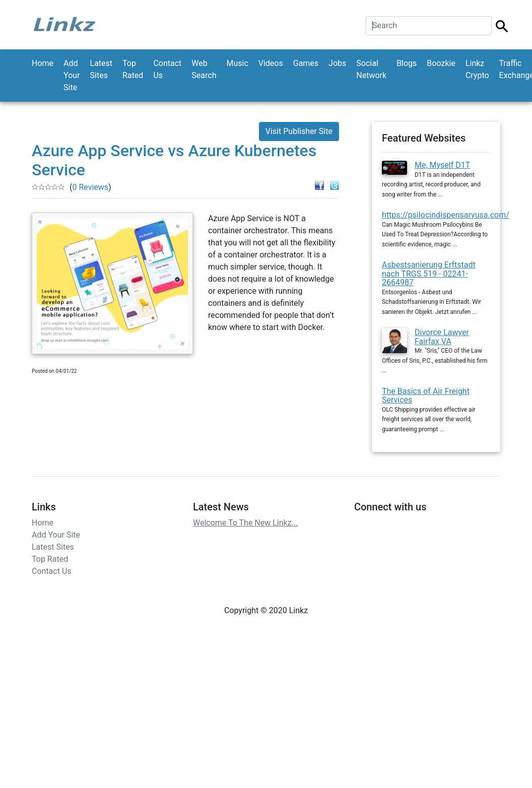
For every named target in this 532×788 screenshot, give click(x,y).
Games (306, 63)
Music (237, 63)
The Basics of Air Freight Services (426, 396)
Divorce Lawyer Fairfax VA (442, 337)
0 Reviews (90, 187)
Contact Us (167, 69)
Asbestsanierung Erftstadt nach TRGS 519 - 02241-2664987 (429, 274)
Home (43, 63)
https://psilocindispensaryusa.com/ (446, 215)
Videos (271, 63)
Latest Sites (102, 69)
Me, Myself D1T (442, 165)
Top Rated (133, 69)
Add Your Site (72, 75)
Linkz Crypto (477, 69)
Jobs (337, 63)
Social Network (371, 69)
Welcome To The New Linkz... (245, 523)
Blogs (407, 63)
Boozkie (441, 63)
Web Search (204, 69)
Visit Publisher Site (299, 131)
